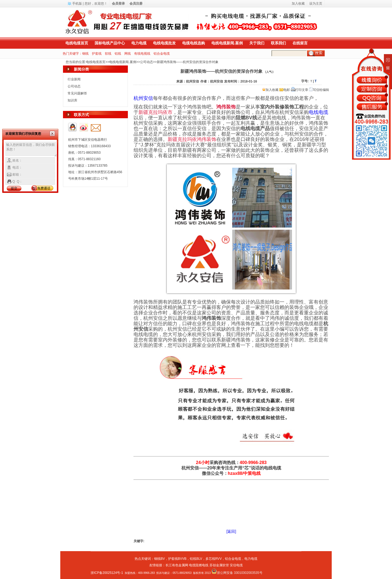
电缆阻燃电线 (199, 565)
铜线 (85, 54)
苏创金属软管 (219, 565)
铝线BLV (196, 559)
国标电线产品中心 (110, 43)
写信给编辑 (319, 90)
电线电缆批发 (164, 43)
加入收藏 (270, 90)
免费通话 (44, 188)
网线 (128, 54)
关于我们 (257, 43)
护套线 (97, 54)
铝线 (118, 54)
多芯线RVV (214, 559)
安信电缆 (236, 565)
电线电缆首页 (77, 43)
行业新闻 (74, 79)
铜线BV (160, 559)
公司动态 (147, 62)
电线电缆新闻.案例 (227, 43)
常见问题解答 (77, 93)
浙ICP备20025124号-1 (107, 573)
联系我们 (278, 43)
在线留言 (300, 43)
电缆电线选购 (194, 43)
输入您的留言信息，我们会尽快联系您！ (31, 149)
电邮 (285, 90)
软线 (108, 54)
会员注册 (136, 4)
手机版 (77, 4)
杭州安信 (143, 98)
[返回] (231, 531)
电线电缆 (318, 112)
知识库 (72, 100)
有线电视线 (142, 54)
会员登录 (118, 4)
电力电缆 (139, 43)
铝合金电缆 (162, 54)
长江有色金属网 (177, 565)
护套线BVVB (177, 559)
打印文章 (300, 90)
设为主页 (316, 4)
